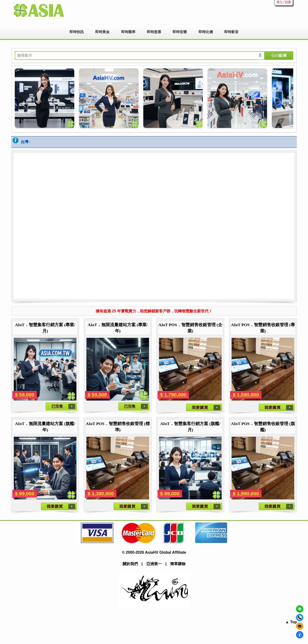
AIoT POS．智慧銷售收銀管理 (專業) (263, 328)
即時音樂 (180, 32)
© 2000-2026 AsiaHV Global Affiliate (154, 552)
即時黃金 (102, 32)
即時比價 (206, 32)
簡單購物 (178, 564)
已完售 (57, 406)
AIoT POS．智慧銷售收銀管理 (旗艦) (263, 427)
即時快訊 (77, 32)
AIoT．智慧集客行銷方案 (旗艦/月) (190, 427)
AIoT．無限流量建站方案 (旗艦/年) (45, 427)
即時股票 (154, 32)
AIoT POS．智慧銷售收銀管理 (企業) (190, 328)
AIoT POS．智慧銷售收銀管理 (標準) (118, 427)
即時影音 (231, 32)
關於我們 (130, 564)
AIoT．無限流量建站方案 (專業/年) (118, 328)
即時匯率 (128, 32)
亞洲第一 (154, 564)
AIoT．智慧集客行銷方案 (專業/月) (45, 328)
